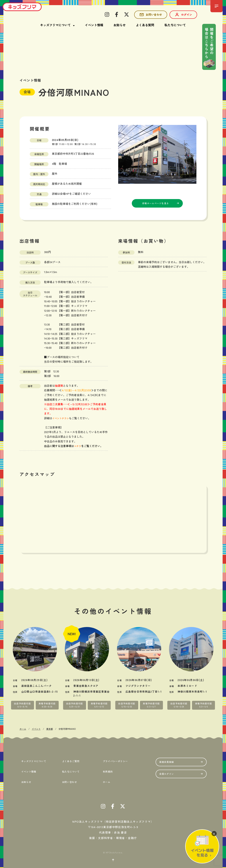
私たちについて (175, 25)
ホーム (106, 778)
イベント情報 (94, 25)
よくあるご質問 (72, 760)
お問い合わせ (151, 15)
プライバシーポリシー (117, 760)
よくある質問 (145, 25)
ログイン (183, 15)
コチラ (78, 446)
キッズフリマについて (36, 760)
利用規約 (108, 769)
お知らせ (120, 25)
